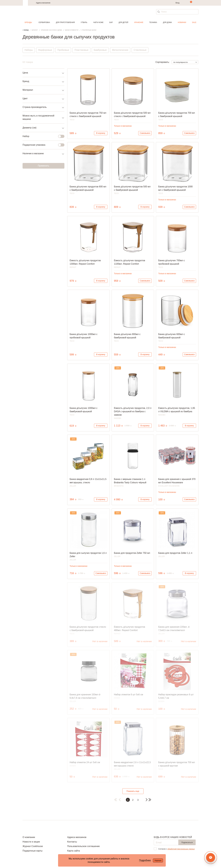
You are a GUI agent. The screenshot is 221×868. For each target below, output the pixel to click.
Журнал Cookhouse (33, 846)
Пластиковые (82, 50)
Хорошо (158, 860)
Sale (194, 22)
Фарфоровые (45, 50)
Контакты (72, 842)
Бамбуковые (100, 50)
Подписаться (187, 842)
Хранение (139, 22)
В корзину (101, 133)
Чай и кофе (98, 22)
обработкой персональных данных (181, 849)
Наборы (29, 50)
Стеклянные (140, 50)
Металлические (120, 50)
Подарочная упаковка (42, 145)
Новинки (182, 22)
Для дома (167, 22)
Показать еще (133, 791)
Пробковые (63, 50)
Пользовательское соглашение (83, 846)
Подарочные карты (32, 851)
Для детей (123, 22)
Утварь (84, 22)
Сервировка (44, 22)
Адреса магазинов (43, 3)
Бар (111, 22)
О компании (29, 837)
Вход (178, 3)
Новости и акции (31, 842)
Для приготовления (65, 22)
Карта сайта (74, 851)
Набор (42, 136)
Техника (153, 22)
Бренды (28, 22)
